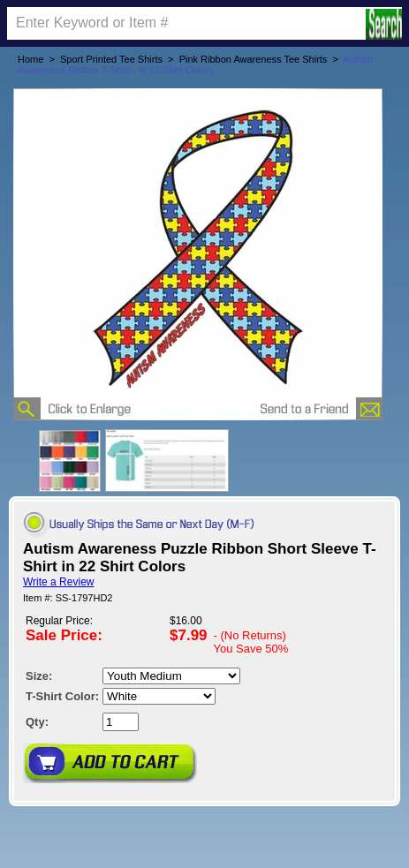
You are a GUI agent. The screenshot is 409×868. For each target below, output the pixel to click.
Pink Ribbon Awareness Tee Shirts (254, 59)
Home (30, 59)
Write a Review (58, 582)
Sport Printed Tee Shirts (111, 59)
